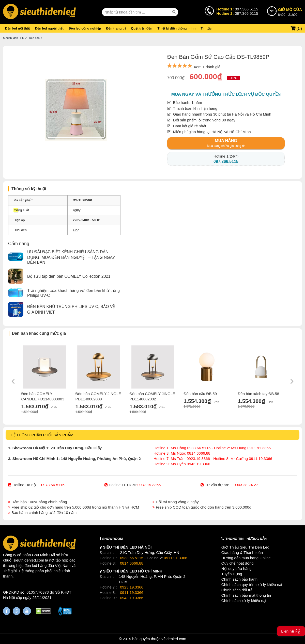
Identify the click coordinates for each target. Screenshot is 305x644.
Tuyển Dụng (232, 574)
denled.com (176, 639)
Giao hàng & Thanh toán (242, 552)
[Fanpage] (7, 611)
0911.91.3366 (176, 558)
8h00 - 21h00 (290, 12)
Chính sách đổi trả (237, 590)
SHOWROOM (112, 539)
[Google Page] (17, 611)
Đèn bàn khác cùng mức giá (39, 333)
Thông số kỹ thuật (29, 189)
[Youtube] (27, 611)
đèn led (31, 565)
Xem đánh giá (207, 67)
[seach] (175, 12)
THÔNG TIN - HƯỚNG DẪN (246, 539)
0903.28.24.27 (246, 485)
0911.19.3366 (132, 592)
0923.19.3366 (132, 587)
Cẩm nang (19, 244)
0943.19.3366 (132, 598)
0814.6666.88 (132, 563)
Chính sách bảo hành (239, 579)
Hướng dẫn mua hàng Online (246, 558)
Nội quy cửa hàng (237, 569)
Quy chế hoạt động (238, 563)
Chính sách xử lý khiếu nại (244, 601)
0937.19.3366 (149, 485)
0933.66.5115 (132, 558)
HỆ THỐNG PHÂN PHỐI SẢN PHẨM (42, 435)
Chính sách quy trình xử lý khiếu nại (252, 585)
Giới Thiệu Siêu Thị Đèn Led (245, 547)
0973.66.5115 (53, 485)
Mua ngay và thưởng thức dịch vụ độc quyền (226, 94)
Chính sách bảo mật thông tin (246, 595)
